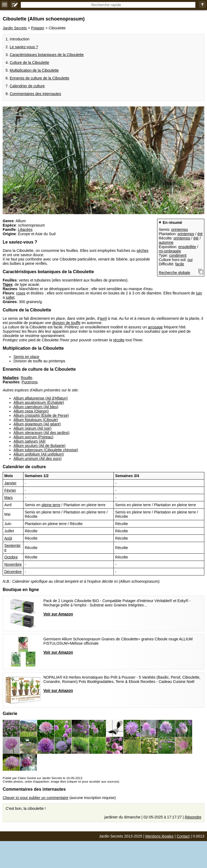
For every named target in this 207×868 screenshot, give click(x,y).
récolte (119, 340)
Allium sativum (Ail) (30, 441)
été (200, 234)
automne (166, 242)
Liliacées (25, 230)
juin (199, 293)
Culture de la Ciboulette (29, 63)
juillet (10, 297)
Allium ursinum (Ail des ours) (37, 459)
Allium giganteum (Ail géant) (37, 424)
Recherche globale (175, 273)
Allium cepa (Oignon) (31, 411)
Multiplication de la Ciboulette (34, 70)
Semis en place (26, 357)
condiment (178, 255)
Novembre (13, 564)
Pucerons (30, 382)
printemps (180, 230)
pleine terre (51, 505)
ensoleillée (187, 247)
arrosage (155, 327)
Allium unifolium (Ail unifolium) (39, 454)
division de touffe (66, 323)
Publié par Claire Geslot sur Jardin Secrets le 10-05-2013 (42, 778)
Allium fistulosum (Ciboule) (36, 420)
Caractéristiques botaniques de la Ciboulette (47, 55)
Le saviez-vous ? (24, 47)
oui (190, 260)
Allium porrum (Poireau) (33, 437)
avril (103, 318)
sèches (142, 251)
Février (10, 490)
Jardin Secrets (15, 28)
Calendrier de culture (27, 86)
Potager (38, 28)
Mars (8, 498)
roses (21, 293)
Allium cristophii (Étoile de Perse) (41, 415)
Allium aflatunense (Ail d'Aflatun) (41, 398)
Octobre (11, 557)
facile (180, 264)
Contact (183, 836)
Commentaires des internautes (35, 94)
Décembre (13, 572)
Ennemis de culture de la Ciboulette (39, 78)
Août (8, 538)
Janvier (10, 483)
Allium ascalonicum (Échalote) (39, 402)
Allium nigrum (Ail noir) (32, 428)
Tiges (8, 284)
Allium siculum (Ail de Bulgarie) (39, 446)
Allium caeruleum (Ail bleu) (36, 407)
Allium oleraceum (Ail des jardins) (42, 433)
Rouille (27, 378)
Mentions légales (159, 836)
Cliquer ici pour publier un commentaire (36, 798)
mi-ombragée (170, 251)
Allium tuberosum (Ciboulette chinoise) (46, 450)
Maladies (11, 378)
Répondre (193, 817)
